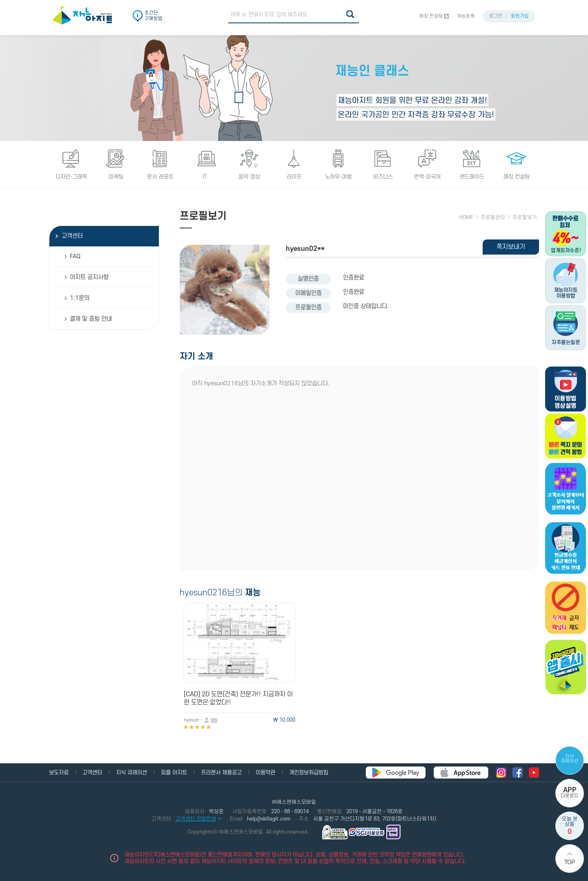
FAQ (75, 256)
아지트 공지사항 (89, 277)
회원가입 (520, 16)
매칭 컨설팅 (431, 16)
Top (570, 862)
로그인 (496, 16)
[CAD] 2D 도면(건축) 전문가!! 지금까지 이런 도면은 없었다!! (238, 698)
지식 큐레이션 (570, 759)
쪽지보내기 (511, 247)
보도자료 (59, 773)
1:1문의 (80, 298)
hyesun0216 (194, 720)
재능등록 (466, 16)
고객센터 (72, 236)
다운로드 (570, 793)
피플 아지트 (174, 773)
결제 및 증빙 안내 (91, 319)
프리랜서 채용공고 (221, 773)
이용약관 (265, 773)
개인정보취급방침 (309, 773)
